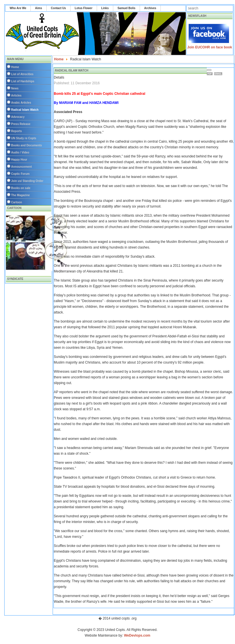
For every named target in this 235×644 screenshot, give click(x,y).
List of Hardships (23, 81)
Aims (38, 8)
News (15, 88)
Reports (17, 131)
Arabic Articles (21, 103)
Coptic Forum (20, 174)
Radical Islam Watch (25, 110)
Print (211, 74)
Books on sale (21, 188)
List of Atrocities (22, 74)
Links (105, 8)
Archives (150, 8)
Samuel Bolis (126, 8)
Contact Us (58, 8)
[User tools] (209, 70)
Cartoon (17, 202)
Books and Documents (26, 145)
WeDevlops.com (137, 635)
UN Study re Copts (24, 138)
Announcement (21, 167)
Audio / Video (20, 152)
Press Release (21, 124)
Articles (16, 96)
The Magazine (20, 195)
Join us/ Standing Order (27, 181)
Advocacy (18, 117)
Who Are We (18, 8)
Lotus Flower (84, 8)
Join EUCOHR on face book (210, 47)
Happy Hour (19, 160)
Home (15, 67)
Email (219, 74)
